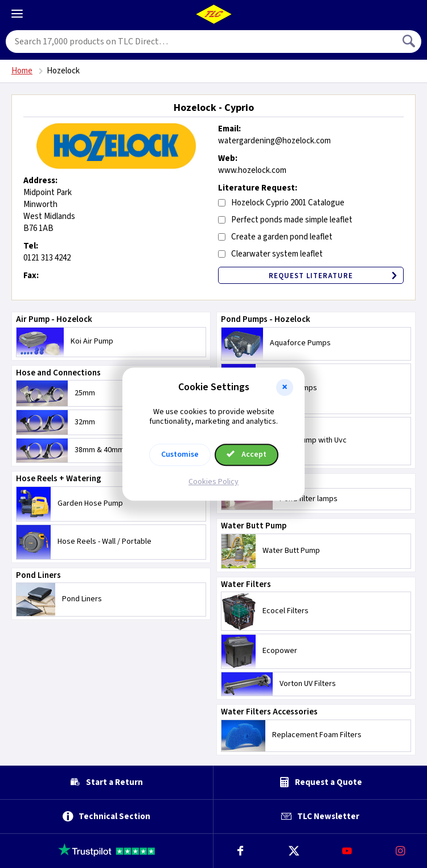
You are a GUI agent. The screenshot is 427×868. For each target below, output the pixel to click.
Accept (247, 454)
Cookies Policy (213, 482)
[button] (285, 387)
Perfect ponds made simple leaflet (292, 220)
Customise (180, 454)
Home (22, 71)
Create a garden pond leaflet (282, 237)
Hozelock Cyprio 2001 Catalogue (288, 203)
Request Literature (336, 276)
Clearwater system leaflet (277, 254)
